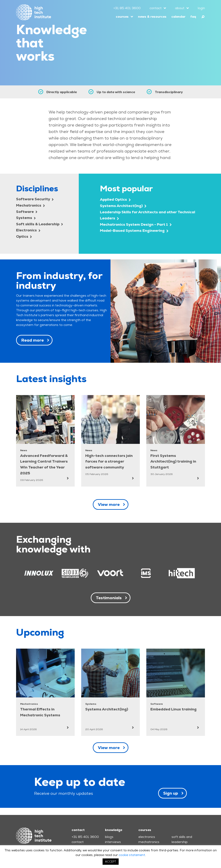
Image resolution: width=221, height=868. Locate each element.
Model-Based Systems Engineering (134, 230)
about (180, 8)
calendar (178, 17)
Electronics (28, 230)
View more (109, 504)
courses (122, 17)
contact (156, 8)
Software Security (35, 199)
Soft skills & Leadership (39, 224)
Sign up (171, 793)
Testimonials (109, 598)
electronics (147, 837)
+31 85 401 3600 (127, 8)
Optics (24, 236)
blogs (109, 837)
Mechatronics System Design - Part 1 (136, 224)
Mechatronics (30, 205)
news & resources (152, 17)
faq (193, 17)
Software (27, 212)
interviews (113, 842)
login (201, 8)
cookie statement (132, 855)
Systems (26, 218)
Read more (32, 340)
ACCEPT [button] (111, 862)
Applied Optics (115, 199)
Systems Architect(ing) (123, 206)
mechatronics (149, 842)
